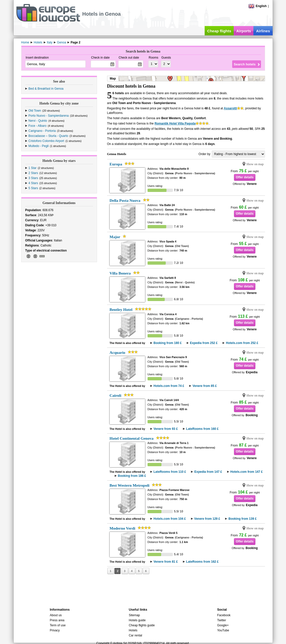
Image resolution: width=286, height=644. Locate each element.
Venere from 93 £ (166, 429)
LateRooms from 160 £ (202, 429)
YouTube (223, 630)
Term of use (58, 625)
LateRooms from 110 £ (170, 472)
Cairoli (116, 395)
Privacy (55, 630)
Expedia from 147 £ (208, 472)
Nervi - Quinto (38, 121)
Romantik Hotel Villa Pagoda (175, 123)
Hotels (133, 630)
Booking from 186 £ (132, 476)
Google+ (223, 625)
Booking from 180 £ (168, 343)
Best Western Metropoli (130, 485)
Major (115, 237)
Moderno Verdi (123, 528)
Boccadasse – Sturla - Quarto (48, 136)
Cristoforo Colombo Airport (46, 141)
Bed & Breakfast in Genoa (46, 89)
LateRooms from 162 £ (202, 562)
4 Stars (33, 183)
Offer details (245, 177)
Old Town (35, 111)
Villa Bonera (120, 273)
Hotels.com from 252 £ (242, 343)
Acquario (117, 352)
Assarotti (230, 108)
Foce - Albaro (38, 126)
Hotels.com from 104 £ (170, 519)
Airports (244, 31)
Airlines (263, 31)
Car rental (136, 635)
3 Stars (33, 178)
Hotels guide (137, 620)
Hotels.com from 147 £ (247, 472)
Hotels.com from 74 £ (169, 386)
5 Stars (33, 188)
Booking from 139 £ (242, 519)
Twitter (221, 620)
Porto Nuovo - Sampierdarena (49, 116)
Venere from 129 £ (207, 519)
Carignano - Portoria (42, 131)
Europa (116, 164)
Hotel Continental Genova (132, 438)
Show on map (255, 164)
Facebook (224, 615)
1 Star (33, 168)
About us (56, 615)
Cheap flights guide (142, 625)
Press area (57, 620)
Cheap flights (219, 31)
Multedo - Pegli (39, 146)
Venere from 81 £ (166, 562)
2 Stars (33, 173)
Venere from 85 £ (205, 386)
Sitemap (134, 615)
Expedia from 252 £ (204, 343)
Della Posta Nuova (125, 200)
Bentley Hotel (121, 309)
